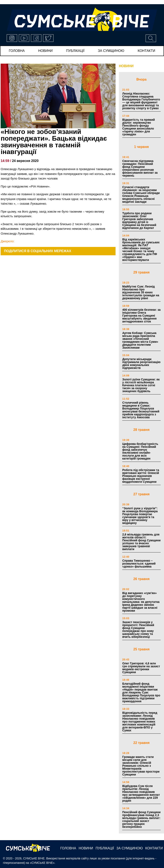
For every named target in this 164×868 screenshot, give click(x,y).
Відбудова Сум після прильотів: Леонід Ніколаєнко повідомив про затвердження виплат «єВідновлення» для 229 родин (141, 793)
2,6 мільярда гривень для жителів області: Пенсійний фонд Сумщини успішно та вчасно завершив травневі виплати (141, 542)
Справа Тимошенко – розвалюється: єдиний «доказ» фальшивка (139, 564)
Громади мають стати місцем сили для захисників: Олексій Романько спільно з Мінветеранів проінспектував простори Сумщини (141, 766)
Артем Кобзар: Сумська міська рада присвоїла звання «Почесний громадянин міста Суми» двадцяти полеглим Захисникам (140, 340)
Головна (17, 51)
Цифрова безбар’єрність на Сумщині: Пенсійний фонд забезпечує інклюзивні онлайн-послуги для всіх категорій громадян (140, 451)
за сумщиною (111, 51)
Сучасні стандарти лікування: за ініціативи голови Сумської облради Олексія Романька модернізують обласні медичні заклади (141, 194)
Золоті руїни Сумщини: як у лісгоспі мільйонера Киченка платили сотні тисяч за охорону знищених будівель (141, 385)
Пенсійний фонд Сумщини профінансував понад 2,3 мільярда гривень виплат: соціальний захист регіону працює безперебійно (141, 819)
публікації (75, 51)
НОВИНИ (126, 66)
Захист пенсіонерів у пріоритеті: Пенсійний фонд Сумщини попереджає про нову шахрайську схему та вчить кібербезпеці (138, 629)
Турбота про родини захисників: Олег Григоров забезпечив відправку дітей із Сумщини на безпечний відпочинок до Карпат (139, 221)
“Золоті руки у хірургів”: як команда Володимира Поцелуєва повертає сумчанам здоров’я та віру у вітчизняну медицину (140, 516)
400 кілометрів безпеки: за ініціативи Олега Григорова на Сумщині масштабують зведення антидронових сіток (141, 316)
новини (45, 51)
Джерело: (8, 241)
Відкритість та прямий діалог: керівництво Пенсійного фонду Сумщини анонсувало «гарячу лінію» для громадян (139, 127)
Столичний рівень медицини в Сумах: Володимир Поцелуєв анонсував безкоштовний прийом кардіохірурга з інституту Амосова (141, 410)
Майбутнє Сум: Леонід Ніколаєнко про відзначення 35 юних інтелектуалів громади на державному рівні (141, 292)
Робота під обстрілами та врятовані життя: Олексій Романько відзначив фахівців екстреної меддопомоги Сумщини (141, 476)
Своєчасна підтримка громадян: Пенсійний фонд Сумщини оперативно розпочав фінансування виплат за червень (140, 168)
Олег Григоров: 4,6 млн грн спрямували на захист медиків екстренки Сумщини (141, 668)
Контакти (146, 51)
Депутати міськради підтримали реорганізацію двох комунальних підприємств (141, 363)
